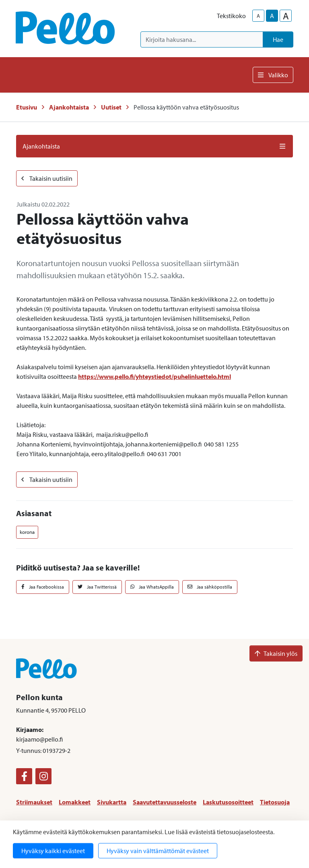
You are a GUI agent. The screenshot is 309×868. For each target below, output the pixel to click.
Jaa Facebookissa (43, 587)
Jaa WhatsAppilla (152, 587)
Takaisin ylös (276, 653)
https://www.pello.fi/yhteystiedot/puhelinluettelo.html (154, 376)
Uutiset (111, 107)
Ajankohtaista (69, 107)
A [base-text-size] (272, 16)
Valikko (273, 75)
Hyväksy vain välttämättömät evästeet (158, 851)
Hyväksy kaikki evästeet (53, 851)
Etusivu (27, 107)
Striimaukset (34, 802)
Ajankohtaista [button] (154, 146)
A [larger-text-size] (286, 16)
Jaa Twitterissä (97, 587)
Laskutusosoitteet (228, 802)
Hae (278, 39)
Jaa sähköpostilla (210, 587)
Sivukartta (112, 802)
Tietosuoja (275, 802)
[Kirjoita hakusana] (202, 39)
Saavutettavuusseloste (165, 802)
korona (27, 532)
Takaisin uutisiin (47, 178)
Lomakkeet (75, 802)
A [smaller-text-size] (258, 16)
